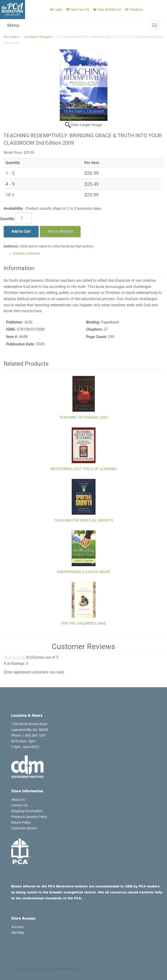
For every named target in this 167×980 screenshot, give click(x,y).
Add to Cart (21, 231)
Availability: (14, 208)
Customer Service (24, 828)
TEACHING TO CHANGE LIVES (84, 417)
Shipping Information (27, 811)
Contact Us (19, 805)
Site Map (18, 933)
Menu (13, 25)
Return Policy (21, 822)
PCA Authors (12, 37)
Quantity (7, 219)
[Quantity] (24, 218)
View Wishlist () (107, 10)
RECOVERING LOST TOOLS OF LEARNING (83, 469)
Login (56, 10)
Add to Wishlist (60, 231)
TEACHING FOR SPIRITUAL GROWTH (83, 520)
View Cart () (78, 10)
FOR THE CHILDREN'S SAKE (83, 623)
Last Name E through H (38, 37)
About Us (18, 800)
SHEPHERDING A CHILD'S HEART (84, 572)
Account (17, 927)
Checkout (134, 10)
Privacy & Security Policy (29, 817)
